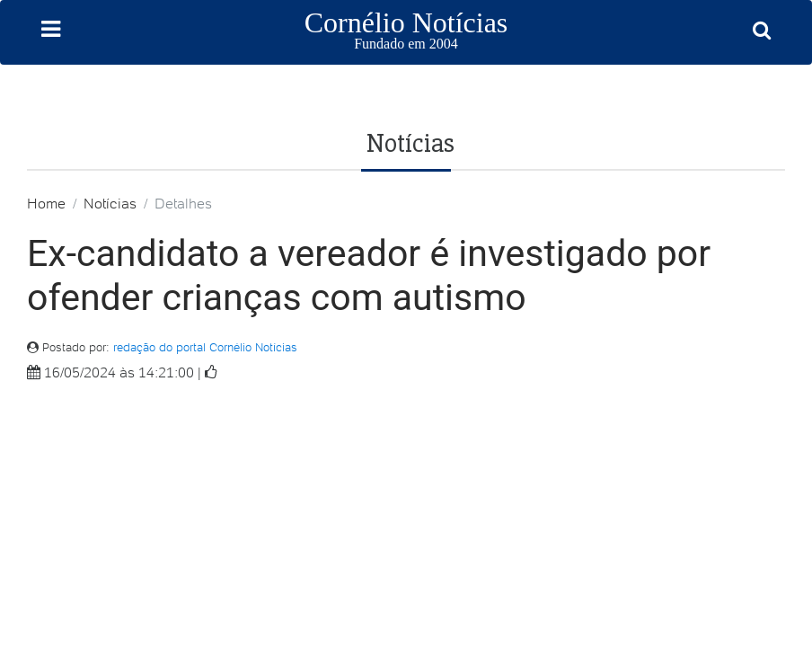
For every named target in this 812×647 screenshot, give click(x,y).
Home (46, 203)
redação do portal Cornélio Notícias (205, 347)
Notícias (110, 203)
